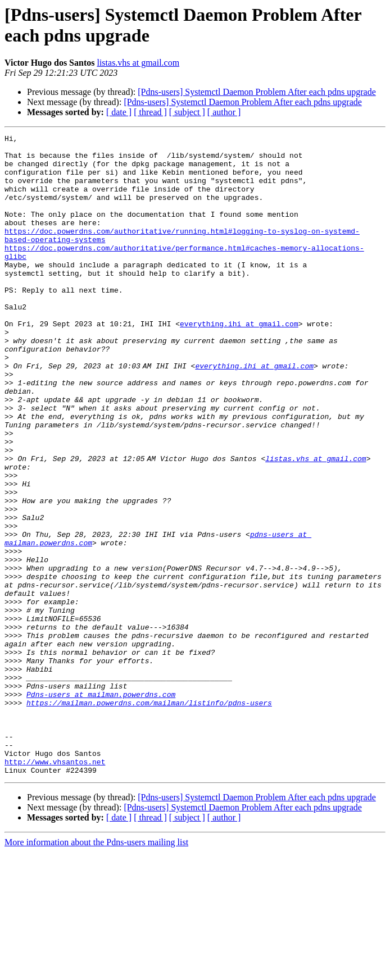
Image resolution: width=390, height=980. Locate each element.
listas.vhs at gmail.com (138, 63)
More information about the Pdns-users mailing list (96, 970)
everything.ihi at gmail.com (239, 362)
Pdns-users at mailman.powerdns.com (101, 807)
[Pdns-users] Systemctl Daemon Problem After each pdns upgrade (257, 92)
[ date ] (119, 112)
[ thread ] (150, 112)
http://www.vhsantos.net (55, 888)
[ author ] (224, 112)
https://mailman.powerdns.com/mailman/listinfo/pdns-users (149, 817)
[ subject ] (187, 112)
